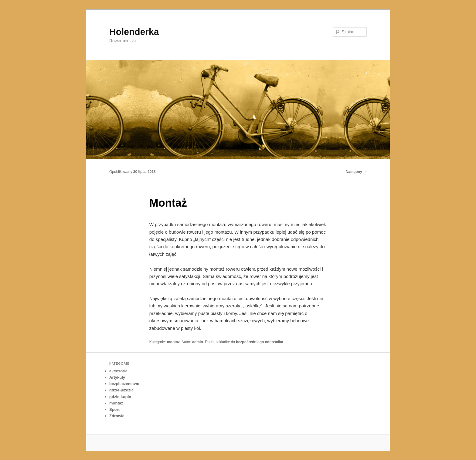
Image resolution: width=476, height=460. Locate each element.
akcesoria (118, 371)
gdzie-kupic (120, 397)
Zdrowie (117, 416)
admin (197, 342)
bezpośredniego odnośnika (259, 342)
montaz (173, 342)
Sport (114, 409)
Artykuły (117, 377)
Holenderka (134, 32)
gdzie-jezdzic (121, 390)
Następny (356, 172)
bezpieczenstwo (124, 384)
